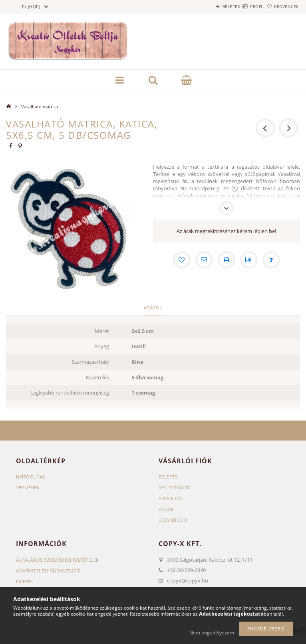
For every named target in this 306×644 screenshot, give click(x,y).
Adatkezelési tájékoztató (48, 571)
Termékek (28, 487)
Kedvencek (282, 6)
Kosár (166, 509)
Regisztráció (175, 487)
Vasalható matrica (40, 107)
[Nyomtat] (227, 260)
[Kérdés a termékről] (271, 260)
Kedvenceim (173, 520)
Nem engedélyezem (212, 633)
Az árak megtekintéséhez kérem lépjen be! (226, 231)
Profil (243, 6)
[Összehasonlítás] (249, 260)
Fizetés (25, 581)
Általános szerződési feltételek (58, 560)
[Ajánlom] (204, 260)
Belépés (208, 6)
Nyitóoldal (31, 477)
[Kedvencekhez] (182, 260)
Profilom (171, 498)
